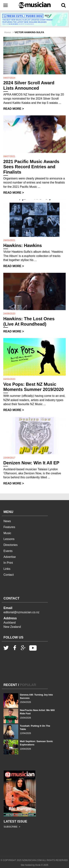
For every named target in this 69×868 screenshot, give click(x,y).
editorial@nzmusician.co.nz (21, 612)
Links (7, 569)
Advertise (10, 557)
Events (8, 551)
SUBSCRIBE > (12, 827)
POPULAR (28, 685)
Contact (9, 575)
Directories (10, 545)
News (7, 521)
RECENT (10, 685)
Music (7, 533)
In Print (8, 563)
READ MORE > (14, 109)
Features (9, 527)
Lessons (9, 539)
